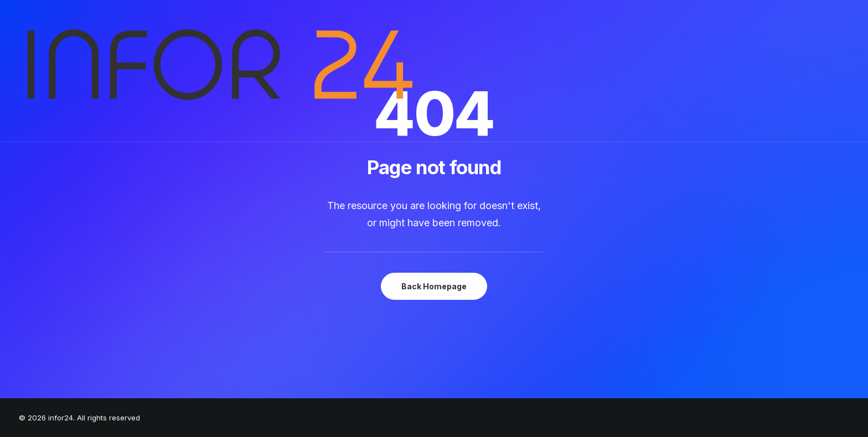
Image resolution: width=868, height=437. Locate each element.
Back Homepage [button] (434, 286)
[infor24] (217, 71)
